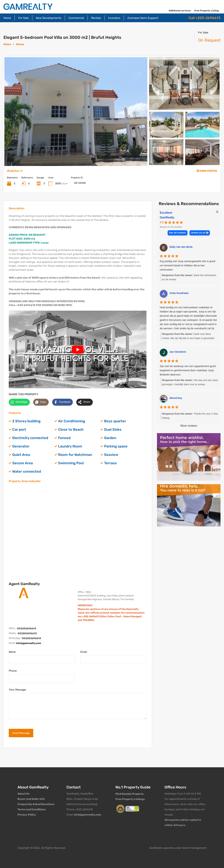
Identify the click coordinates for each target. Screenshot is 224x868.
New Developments (49, 18)
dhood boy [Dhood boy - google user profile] (176, 398)
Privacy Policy (27, 815)
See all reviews (178, 233)
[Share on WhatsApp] (19, 402)
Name (12, 652)
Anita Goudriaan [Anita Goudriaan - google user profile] (179, 293)
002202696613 (27, 629)
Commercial (76, 18)
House (20, 44)
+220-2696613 (208, 18)
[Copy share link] (41, 402)
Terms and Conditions (32, 809)
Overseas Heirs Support (143, 18)
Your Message (17, 690)
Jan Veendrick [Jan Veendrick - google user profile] (178, 352)
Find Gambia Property (130, 794)
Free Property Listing (206, 11)
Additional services (180, 11)
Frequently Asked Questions (36, 804)
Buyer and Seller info (31, 799)
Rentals (96, 18)
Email (84, 652)
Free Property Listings (130, 799)
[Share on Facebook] (62, 402)
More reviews (189, 426)
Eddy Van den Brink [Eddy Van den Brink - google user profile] (181, 247)
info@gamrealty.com (29, 643)
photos (15, 171)
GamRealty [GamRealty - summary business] (167, 217)
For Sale (23, 18)
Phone (13, 671)
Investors (114, 18)
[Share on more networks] (85, 402)
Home (7, 18)
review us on (198, 233)
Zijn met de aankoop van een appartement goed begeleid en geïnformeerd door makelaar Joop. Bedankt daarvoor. (188, 370)
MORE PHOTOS (207, 171)
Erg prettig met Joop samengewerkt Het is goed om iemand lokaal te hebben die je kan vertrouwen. (188, 265)
